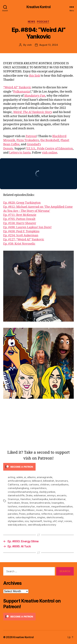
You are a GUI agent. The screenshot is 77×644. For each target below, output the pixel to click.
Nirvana (48, 510)
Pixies (22, 514)
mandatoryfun (27, 506)
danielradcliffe (16, 495)
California (13, 485)
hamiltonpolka (40, 499)
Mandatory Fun (35, 96)
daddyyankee (47, 492)
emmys (51, 495)
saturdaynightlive (26, 517)
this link (34, 76)
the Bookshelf (50, 140)
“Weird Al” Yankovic (17, 87)
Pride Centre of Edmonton (55, 149)
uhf (55, 521)
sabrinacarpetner (63, 514)
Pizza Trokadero (28, 140)
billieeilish (49, 481)
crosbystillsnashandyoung (23, 492)
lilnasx (25, 503)
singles (41, 517)
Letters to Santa (20, 153)
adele (20, 477)
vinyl (60, 521)
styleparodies (16, 521)
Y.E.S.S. (31, 149)
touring (47, 521)
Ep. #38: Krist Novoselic (19, 244)
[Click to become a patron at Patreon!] (38, 467)
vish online (49, 153)
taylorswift (36, 521)
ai (25, 477)
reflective (47, 514)
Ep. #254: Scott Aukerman (21, 235)
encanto (61, 495)
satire (11, 517)
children (45, 485)
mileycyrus (14, 510)
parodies (13, 514)
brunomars (62, 481)
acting (11, 477)
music (39, 510)
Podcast (43, 22)
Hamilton (26, 499)
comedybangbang (18, 488)
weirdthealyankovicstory (42, 525)
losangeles (58, 503)
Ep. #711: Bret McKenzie (20, 215)
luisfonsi (13, 506)
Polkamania (22, 92)
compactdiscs (38, 488)
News (32, 22)
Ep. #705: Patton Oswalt (19, 219)
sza (27, 521)
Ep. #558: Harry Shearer (20, 223)
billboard (37, 481)
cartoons (34, 485)
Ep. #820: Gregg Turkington (22, 203)
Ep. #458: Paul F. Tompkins (21, 231)
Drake (29, 495)
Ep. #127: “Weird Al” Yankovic (24, 240)
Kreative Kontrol (38, 7)
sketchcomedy (55, 517)
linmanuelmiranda (40, 503)
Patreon (31, 136)
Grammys (13, 499)
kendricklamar (57, 499)
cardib (24, 485)
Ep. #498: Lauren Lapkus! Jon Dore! (27, 227)
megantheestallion (62, 506)
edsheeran (40, 495)
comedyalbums (60, 485)
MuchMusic (28, 510)
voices (68, 521)
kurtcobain (14, 503)
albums (31, 477)
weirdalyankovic (17, 525)
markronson (43, 506)
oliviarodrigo (61, 510)
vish (29, 45)
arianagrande (44, 477)
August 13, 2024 (49, 45)
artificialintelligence (19, 481)
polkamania (33, 514)
